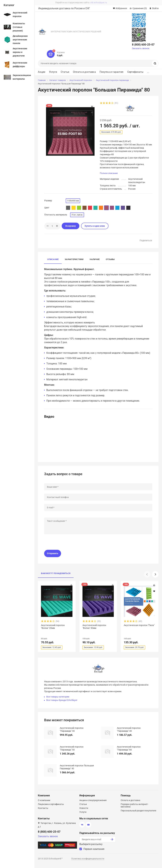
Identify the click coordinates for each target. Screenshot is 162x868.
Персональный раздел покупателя (138, 811)
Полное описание (109, 173)
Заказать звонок (141, 48)
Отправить (53, 553)
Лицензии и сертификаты (51, 804)
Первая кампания (94, 849)
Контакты (43, 808)
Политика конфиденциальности (88, 859)
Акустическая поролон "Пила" (139, 625)
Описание (53, 259)
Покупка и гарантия (112, 72)
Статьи (65, 72)
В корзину (71, 226)
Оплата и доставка (84, 72)
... (148, 72)
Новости (84, 808)
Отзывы (110, 259)
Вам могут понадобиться (56, 573)
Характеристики (74, 259)
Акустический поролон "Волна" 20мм (53, 627)
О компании (44, 800)
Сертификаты (135, 72)
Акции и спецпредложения (93, 800)
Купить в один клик (95, 226)
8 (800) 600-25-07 (143, 45)
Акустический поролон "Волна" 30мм (94, 627)
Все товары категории (58, 697)
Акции (42, 72)
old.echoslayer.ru (99, 3)
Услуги (53, 72)
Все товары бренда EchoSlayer (62, 700)
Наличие (95, 259)
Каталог (9, 5)
